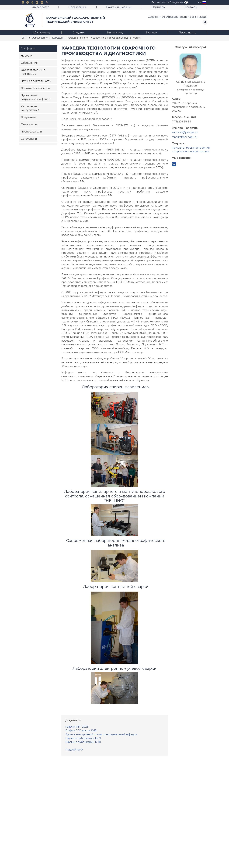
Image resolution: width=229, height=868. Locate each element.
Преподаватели (31, 132)
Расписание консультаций (30, 108)
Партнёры (159, 7)
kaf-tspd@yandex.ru (185, 132)
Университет (40, 7)
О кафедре (28, 48)
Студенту (79, 33)
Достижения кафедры (36, 88)
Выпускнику (115, 33)
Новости (26, 56)
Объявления (29, 63)
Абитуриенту (42, 33)
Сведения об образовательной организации (178, 17)
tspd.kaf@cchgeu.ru (185, 137)
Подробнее (74, 750)
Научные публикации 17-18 (83, 742)
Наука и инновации (119, 7)
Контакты (191, 7)
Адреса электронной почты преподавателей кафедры (101, 734)
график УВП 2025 (77, 727)
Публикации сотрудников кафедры (36, 97)
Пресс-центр (188, 33)
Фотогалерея (30, 124)
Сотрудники (29, 139)
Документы (28, 117)
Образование (78, 7)
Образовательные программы (33, 72)
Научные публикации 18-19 (83, 738)
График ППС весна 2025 (81, 730)
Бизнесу (151, 33)
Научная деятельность (36, 81)
